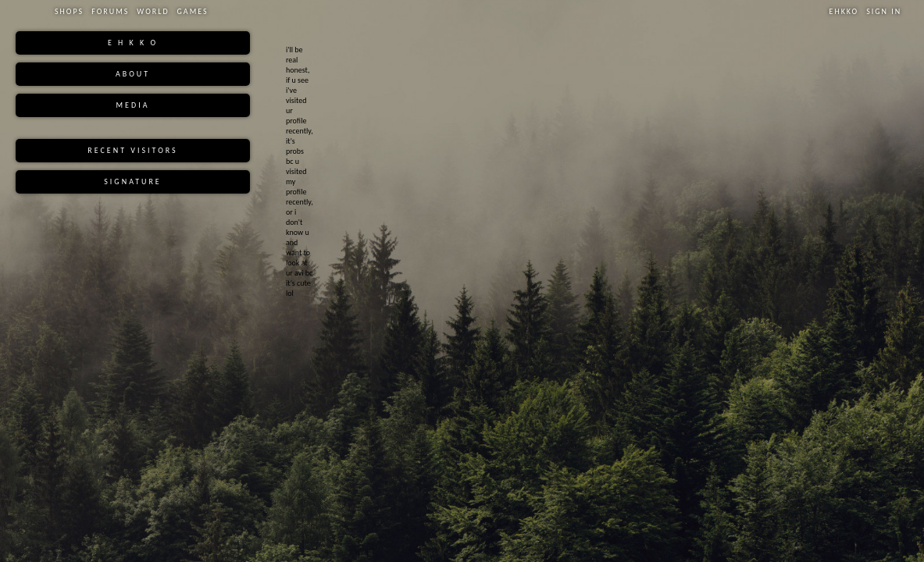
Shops (69, 11)
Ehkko (844, 11)
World (153, 11)
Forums (110, 11)
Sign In (884, 11)
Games (193, 11)
